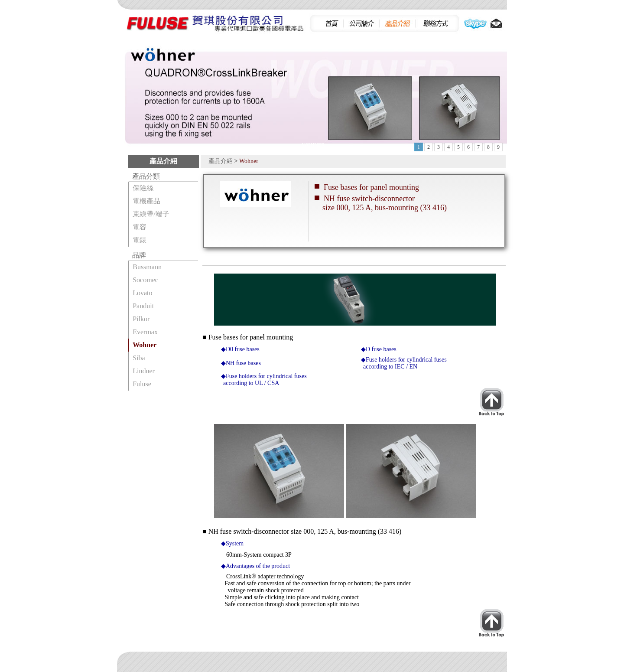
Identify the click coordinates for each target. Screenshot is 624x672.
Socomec (145, 280)
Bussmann (147, 267)
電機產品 (146, 201)
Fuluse (142, 384)
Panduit (143, 306)
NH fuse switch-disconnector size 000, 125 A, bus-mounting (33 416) (381, 203)
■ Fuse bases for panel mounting (248, 337)
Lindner (144, 371)
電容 (140, 227)
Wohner (145, 345)
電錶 (140, 240)
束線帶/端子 (151, 214)
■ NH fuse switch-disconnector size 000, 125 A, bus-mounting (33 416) (302, 531)
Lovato (142, 293)
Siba (139, 358)
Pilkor (141, 319)
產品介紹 (221, 161)
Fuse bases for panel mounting (371, 187)
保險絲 (143, 188)
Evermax (145, 332)
